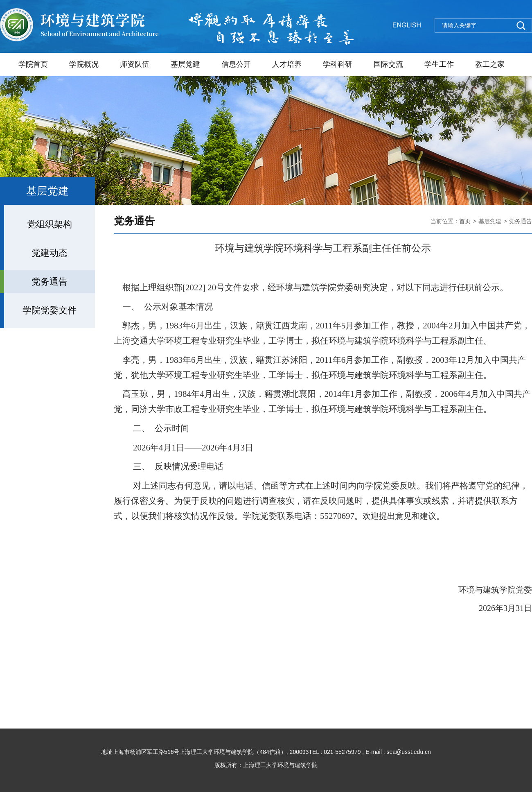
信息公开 (236, 64)
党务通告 (521, 221)
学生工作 (439, 64)
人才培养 (287, 64)
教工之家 (490, 64)
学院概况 (84, 64)
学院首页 (33, 64)
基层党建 (185, 64)
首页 (465, 221)
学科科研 (338, 64)
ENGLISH (407, 25)
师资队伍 (135, 64)
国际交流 (388, 64)
